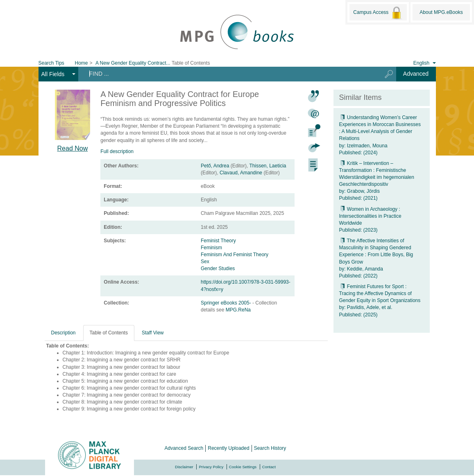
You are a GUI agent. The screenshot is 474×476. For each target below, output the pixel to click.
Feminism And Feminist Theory (235, 255)
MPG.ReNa (238, 310)
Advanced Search (184, 448)
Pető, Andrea (215, 166)
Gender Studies (218, 268)
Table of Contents (109, 333)
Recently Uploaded (228, 448)
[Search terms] (227, 74)
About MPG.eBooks (441, 12)
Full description (117, 151)
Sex (205, 262)
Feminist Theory (218, 241)
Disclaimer (184, 467)
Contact (269, 467)
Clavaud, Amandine (241, 173)
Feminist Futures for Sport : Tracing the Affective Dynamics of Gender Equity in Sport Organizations (380, 293)
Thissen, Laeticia (268, 166)
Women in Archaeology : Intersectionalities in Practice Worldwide (370, 216)
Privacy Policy (211, 467)
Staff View (153, 333)
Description (64, 333)
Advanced (416, 74)
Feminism (211, 248)
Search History (270, 448)
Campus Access (378, 13)
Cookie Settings (243, 467)
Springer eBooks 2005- (227, 303)
